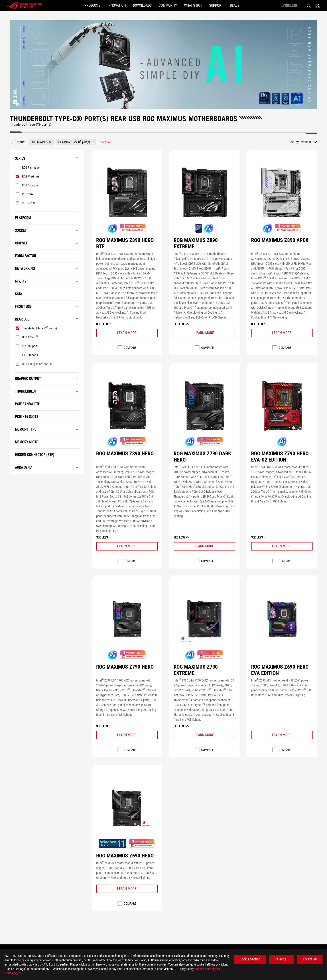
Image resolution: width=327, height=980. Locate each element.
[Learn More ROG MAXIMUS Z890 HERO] (127, 546)
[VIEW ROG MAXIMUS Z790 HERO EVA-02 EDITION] (282, 406)
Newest (306, 142)
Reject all (281, 959)
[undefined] (163, 64)
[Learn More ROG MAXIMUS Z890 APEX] (282, 333)
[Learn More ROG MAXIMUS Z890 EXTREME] (204, 333)
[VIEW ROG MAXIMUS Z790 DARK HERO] (204, 406)
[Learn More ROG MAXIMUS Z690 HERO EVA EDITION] (282, 735)
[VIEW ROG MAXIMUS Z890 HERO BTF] (127, 192)
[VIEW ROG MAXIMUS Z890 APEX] (282, 192)
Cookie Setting (250, 959)
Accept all (310, 959)
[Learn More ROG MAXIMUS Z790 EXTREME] (204, 735)
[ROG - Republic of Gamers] (24, 6)
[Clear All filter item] (106, 142)
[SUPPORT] (230, 6)
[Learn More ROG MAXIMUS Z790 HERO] (127, 735)
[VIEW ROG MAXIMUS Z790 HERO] (127, 619)
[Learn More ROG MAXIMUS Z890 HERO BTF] (127, 333)
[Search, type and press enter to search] (309, 6)
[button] (71, 6)
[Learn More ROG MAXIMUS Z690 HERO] (127, 889)
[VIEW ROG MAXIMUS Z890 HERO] (127, 406)
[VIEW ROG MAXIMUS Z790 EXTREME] (204, 619)
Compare (130, 348)
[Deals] (256, 6)
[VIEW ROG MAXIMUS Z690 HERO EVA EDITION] (282, 619)
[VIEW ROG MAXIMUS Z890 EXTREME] (204, 192)
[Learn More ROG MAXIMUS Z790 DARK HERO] (204, 546)
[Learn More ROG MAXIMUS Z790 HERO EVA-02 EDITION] (282, 546)
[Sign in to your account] (318, 6)
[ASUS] (290, 6)
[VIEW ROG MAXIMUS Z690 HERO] (127, 808)
